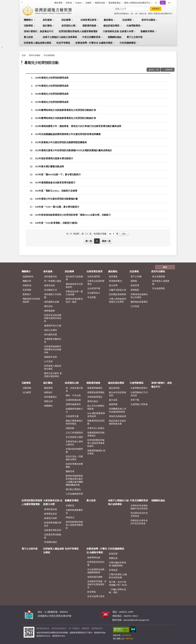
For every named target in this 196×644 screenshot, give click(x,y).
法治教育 (27, 392)
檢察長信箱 (100, 3)
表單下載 (135, 400)
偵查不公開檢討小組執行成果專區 (60, 37)
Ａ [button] (163, 3)
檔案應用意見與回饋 (96, 422)
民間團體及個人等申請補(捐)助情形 (118, 410)
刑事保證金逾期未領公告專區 (139, 296)
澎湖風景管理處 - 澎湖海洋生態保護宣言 (97, 584)
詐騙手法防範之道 (118, 290)
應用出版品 (93, 401)
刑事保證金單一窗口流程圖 (74, 293)
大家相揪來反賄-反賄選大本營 (118, 31)
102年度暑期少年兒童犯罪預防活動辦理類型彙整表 (61, 142)
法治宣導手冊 (94, 288)
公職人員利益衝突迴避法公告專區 (118, 300)
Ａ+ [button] (169, 3)
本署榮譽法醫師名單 (53, 340)
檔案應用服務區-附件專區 (96, 452)
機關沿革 (27, 281)
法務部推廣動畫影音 (74, 511)
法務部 (88, 3)
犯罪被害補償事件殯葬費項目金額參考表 (53, 349)
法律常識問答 (94, 276)
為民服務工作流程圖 (53, 296)
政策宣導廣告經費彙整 (74, 465)
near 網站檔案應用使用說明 (96, 415)
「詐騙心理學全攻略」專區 (118, 591)
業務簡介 (27, 294)
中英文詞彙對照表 (91, 37)
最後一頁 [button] (106, 241)
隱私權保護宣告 (43, 628)
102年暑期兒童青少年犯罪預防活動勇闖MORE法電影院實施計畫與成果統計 (74, 150)
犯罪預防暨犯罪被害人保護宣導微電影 (78, 31)
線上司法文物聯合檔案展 (96, 407)
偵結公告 (143, 13)
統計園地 (47, 25)
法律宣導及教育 (88, 20)
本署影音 (70, 505)
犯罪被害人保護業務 (161, 282)
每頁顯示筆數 (100, 234)
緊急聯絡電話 (115, 3)
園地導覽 (48, 388)
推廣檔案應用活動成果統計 (96, 434)
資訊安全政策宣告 (59, 628)
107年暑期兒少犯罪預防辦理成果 (52, 86)
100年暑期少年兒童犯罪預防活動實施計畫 (56, 199)
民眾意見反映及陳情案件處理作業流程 (53, 318)
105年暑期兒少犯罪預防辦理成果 (52, 102)
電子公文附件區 (135, 37)
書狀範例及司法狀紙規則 (74, 285)
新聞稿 (134, 281)
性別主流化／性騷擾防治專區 (74, 458)
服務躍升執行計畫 (53, 326)
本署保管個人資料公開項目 (74, 443)
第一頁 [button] (89, 241)
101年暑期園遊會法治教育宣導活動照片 (55, 182)
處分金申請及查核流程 (118, 394)
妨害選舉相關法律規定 (53, 524)
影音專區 (92, 592)
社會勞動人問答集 (139, 404)
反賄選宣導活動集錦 (53, 536)
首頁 (24, 55)
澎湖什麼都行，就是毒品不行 (39, 31)
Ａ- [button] (156, 3)
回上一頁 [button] (155, 70)
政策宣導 (135, 285)
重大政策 (28, 37)
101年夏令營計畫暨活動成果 (50, 166)
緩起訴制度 (114, 388)
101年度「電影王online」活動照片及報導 (56, 191)
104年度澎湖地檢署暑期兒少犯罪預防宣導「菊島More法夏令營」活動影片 (73, 215)
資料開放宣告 (97, 628)
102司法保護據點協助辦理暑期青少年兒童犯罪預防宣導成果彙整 (68, 134)
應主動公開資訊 (73, 489)
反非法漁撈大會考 (96, 596)
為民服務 (47, 20)
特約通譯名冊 (51, 334)
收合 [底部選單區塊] (165, 267)
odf (136, 13)
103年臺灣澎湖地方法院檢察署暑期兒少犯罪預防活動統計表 (66, 118)
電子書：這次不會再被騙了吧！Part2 (118, 583)
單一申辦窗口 (74, 628)
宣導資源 (113, 570)
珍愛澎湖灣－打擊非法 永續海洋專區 (94, 43)
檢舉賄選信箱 (51, 509)
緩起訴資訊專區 (111, 25)
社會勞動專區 (133, 25)
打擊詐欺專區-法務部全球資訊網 (118, 576)
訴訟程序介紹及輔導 (74, 278)
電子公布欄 (136, 276)
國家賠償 (70, 471)
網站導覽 (58, 3)
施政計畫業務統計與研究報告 (74, 422)
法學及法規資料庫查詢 (96, 282)
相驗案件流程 (51, 357)
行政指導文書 (72, 416)
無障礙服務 (49, 311)
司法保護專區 (49, 55)
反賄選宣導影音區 (53, 530)
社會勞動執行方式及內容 (139, 394)
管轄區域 (27, 285)
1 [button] (97, 241)
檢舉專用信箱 (94, 557)
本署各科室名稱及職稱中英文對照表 (139, 507)
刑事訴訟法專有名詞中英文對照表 (139, 522)
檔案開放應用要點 (96, 392)
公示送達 (48, 361)
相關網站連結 (115, 37)
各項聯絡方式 (51, 290)
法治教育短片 (94, 293)
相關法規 (113, 558)
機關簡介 (28, 20)
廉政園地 (108, 20)
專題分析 (48, 401)
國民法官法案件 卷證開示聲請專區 (53, 375)
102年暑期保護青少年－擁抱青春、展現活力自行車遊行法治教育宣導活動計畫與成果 (78, 126)
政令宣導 (113, 285)
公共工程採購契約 (74, 432)
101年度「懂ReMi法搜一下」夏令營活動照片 (58, 174)
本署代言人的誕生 (96, 428)
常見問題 (92, 297)
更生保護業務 (159, 276)
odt (132, 13)
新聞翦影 (135, 290)
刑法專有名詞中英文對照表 (139, 514)
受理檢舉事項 (115, 281)
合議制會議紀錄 (73, 400)
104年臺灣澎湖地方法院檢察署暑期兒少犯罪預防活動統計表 (66, 110)
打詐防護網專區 (128, 43)
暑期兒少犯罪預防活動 (41, 63)
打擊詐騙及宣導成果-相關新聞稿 (118, 564)
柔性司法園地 (148, 20)
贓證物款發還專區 (139, 302)
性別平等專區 (63, 43)
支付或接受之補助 (74, 437)
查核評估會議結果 (118, 416)
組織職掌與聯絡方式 (74, 410)
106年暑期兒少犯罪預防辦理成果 (52, 94)
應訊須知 (48, 306)
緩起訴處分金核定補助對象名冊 (118, 422)
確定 (124, 234)
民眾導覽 (27, 290)
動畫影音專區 (147, 31)
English (79, 3)
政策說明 (113, 554)
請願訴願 (70, 428)
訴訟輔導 (66, 20)
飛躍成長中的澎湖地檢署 (31, 300)
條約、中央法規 (73, 395)
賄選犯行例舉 (51, 518)
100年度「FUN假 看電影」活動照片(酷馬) (56, 223)
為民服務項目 (51, 276)
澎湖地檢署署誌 (95, 397)
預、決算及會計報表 (74, 389)
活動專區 (28, 25)
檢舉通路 (113, 276)
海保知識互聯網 (95, 577)
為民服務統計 (51, 397)
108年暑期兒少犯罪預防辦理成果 (52, 78)
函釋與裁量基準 (73, 404)
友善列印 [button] (169, 70)
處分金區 (113, 400)
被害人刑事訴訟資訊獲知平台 (137, 3)
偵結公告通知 (51, 330)
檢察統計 (48, 392)
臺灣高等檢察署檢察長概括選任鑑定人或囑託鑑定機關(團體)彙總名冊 (74, 480)
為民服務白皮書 (52, 302)
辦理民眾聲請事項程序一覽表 (74, 300)
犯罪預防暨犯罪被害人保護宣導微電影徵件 (96, 443)
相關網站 (48, 406)
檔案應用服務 (89, 25)
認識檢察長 (28, 276)
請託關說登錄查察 (118, 294)
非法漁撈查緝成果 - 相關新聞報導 (97, 571)
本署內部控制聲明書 (74, 450)
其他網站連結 (51, 542)
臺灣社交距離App (121, 13)
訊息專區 (127, 20)
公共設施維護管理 (74, 494)
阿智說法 (70, 517)
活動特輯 (27, 388)
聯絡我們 (86, 628)
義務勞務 (113, 404)
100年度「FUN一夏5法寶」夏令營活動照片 (57, 207)
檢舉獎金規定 (51, 514)
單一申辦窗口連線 (53, 281)
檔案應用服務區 (95, 388)
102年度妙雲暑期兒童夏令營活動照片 (54, 158)
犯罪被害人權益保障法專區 (38, 43)
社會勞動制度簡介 (139, 388)
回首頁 (69, 3)
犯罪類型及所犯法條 (96, 563)
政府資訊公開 (68, 25)
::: (22, 2)
